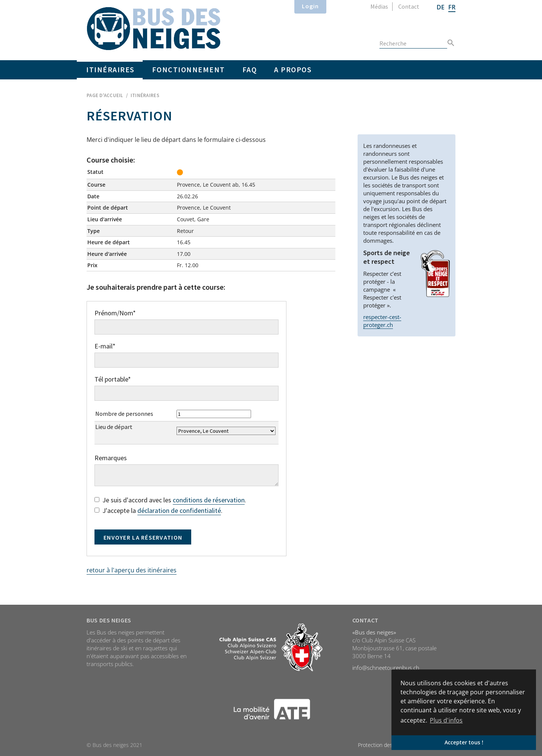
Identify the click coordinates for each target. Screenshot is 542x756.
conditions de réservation (209, 500)
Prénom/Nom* (115, 313)
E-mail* (105, 346)
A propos (293, 69)
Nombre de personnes (124, 414)
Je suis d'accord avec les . (170, 500)
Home (154, 29)
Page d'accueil (105, 95)
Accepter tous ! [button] (464, 742)
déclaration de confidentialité (179, 510)
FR (452, 7)
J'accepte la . (158, 511)
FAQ (250, 69)
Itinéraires (110, 69)
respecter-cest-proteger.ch (382, 321)
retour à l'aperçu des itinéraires (132, 570)
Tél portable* (113, 379)
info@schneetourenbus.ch (386, 668)
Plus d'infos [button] (446, 720)
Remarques (111, 458)
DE (441, 7)
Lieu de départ (114, 427)
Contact (409, 6)
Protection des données (386, 745)
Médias (379, 6)
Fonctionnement (189, 69)
